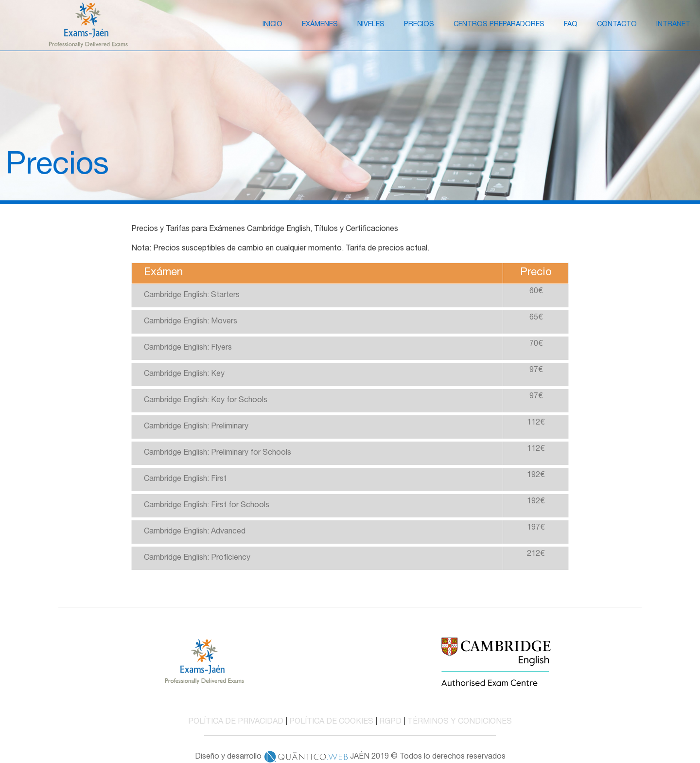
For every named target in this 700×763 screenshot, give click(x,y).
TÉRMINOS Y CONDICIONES (460, 722)
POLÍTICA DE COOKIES (331, 722)
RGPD (390, 722)
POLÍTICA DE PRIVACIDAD (236, 722)
